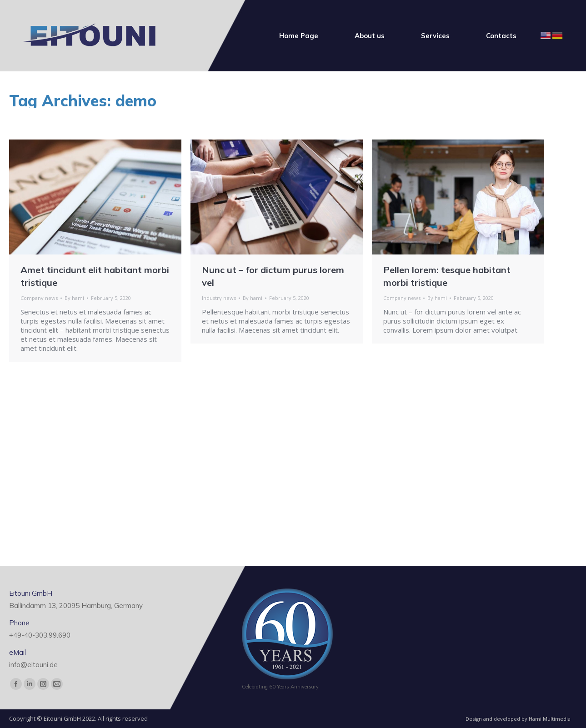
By (74, 298)
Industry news (219, 298)
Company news (39, 298)
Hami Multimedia (550, 719)
